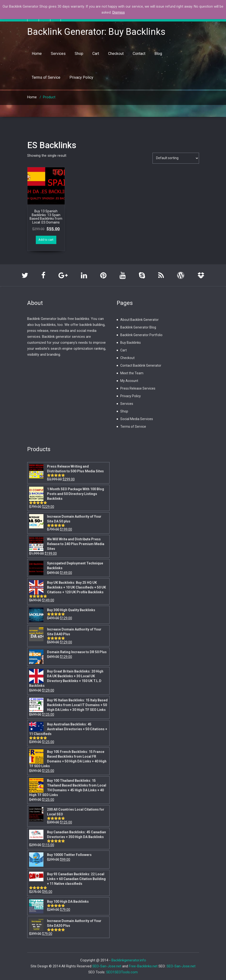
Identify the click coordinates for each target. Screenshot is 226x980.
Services (58, 54)
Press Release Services (138, 388)
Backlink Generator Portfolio (141, 335)
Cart (96, 54)
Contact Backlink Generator (141, 365)
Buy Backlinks (131, 343)
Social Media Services (137, 419)
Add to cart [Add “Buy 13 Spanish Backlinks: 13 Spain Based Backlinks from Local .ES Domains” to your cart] (46, 240)
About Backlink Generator (139, 320)
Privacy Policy (81, 77)
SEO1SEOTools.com (122, 972)
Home (37, 54)
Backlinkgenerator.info (129, 960)
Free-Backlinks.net (143, 966)
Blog (158, 54)
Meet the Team (132, 373)
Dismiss (119, 12)
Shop (79, 54)
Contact (139, 54)
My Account (129, 381)
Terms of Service (46, 77)
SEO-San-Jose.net (107, 966)
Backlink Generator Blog (138, 327)
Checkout (116, 54)
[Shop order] (176, 158)
